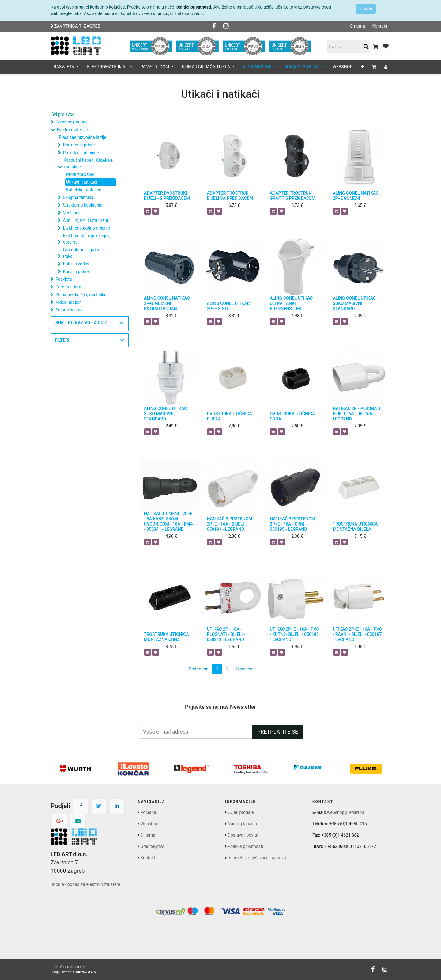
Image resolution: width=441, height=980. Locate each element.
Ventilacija (73, 213)
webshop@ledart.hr (346, 812)
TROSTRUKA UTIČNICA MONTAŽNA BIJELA (355, 527)
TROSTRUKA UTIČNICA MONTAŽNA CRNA (166, 637)
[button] (362, 67)
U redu (366, 9)
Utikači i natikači (82, 182)
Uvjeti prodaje (241, 812)
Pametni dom (68, 287)
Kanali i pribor (76, 272)
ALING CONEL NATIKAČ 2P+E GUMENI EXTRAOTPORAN (167, 303)
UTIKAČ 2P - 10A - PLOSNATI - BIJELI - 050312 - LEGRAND (226, 634)
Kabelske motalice (84, 190)
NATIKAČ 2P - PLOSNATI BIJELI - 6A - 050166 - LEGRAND (357, 414)
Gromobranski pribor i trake (83, 253)
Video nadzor (68, 302)
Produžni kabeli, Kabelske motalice (88, 163)
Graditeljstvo (152, 846)
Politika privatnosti (245, 846)
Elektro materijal (72, 130)
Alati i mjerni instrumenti (86, 220)
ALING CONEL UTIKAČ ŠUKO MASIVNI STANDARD (354, 303)
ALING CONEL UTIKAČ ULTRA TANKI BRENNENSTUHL (291, 303)
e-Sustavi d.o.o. (85, 972)
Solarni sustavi (69, 310)
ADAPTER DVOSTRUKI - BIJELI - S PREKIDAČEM (167, 196)
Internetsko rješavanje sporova (257, 858)
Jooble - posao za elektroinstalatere (85, 885)
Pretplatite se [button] (278, 732)
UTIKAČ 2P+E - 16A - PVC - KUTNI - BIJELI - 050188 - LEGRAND (294, 634)
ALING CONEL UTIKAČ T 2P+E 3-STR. (230, 306)
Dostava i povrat (243, 835)
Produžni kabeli (81, 174)
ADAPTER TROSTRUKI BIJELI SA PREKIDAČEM (230, 196)
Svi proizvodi (64, 114)
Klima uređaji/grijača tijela (80, 294)
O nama (357, 26)
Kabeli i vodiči (76, 264)
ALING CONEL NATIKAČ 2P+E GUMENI (356, 196)
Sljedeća (244, 669)
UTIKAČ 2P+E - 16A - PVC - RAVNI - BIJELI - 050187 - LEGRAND (358, 634)
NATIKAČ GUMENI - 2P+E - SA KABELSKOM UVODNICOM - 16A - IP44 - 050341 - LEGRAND (168, 521)
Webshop (149, 824)
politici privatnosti (194, 7)
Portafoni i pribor (79, 145)
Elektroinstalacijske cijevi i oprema (88, 239)
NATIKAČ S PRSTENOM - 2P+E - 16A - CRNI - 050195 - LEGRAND (294, 524)
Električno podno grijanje (86, 228)
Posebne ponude (71, 122)
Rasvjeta (64, 279)
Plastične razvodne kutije (83, 137)
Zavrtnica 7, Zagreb (75, 26)
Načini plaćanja (242, 824)
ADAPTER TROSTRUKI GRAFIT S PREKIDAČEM (293, 196)
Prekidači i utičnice (81, 153)
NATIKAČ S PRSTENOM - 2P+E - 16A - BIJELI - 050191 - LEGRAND (231, 524)
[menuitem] (342, 67)
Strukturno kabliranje (83, 205)
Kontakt (380, 26)
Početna (148, 812)
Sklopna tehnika (78, 197)
